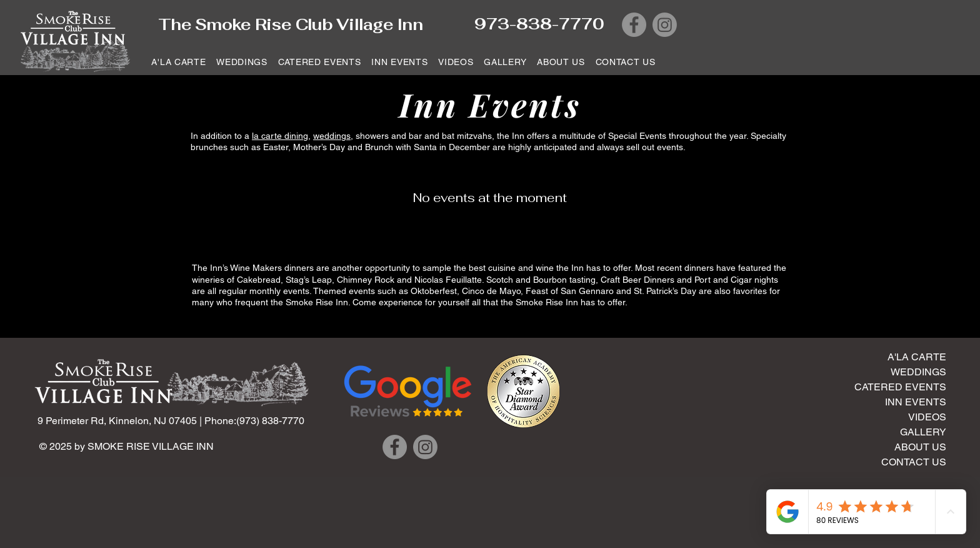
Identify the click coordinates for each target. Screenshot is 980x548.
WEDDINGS (918, 372)
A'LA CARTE (917, 357)
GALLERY (923, 432)
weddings (332, 136)
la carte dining (280, 136)
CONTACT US (914, 462)
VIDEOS (927, 417)
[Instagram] (665, 25)
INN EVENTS (916, 402)
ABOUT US (920, 447)
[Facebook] (634, 25)
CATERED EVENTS (900, 387)
